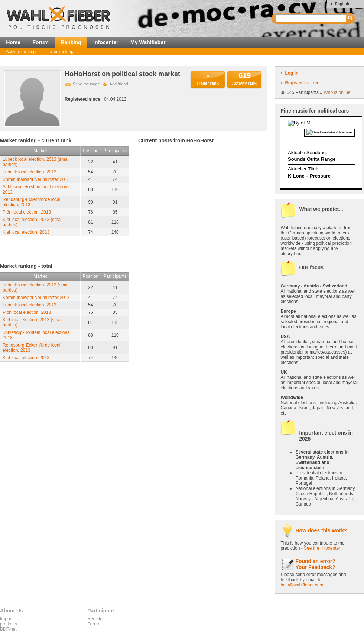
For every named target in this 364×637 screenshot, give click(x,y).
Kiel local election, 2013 (26, 232)
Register (96, 619)
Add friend (119, 84)
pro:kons (9, 624)
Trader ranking (59, 52)
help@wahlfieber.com (302, 585)
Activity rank (244, 83)
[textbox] (311, 18)
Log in (292, 73)
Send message (86, 84)
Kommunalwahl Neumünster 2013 (36, 179)
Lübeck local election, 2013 (30, 172)
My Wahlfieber (148, 42)
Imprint (7, 619)
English (342, 4)
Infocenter (106, 42)
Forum (40, 42)
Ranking (71, 42)
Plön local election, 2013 (27, 212)
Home (13, 42)
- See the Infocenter (321, 548)
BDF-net (8, 629)
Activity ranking (21, 52)
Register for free (302, 83)
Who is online (337, 92)
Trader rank (208, 83)
